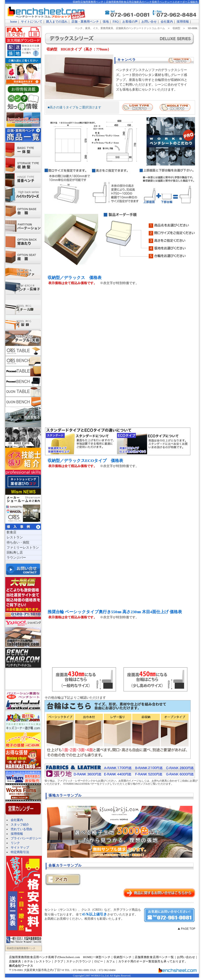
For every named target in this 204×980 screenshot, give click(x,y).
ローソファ (23, 272)
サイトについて (32, 22)
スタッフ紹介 (20, 825)
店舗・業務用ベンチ (85, 22)
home (14, 22)
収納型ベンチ (123, 957)
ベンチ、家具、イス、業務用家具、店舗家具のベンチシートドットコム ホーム (120, 28)
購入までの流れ (57, 22)
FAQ (116, 22)
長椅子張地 (23, 119)
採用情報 (183, 22)
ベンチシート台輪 (23, 211)
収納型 (176, 28)
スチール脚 (23, 308)
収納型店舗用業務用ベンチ (23, 165)
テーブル (23, 338)
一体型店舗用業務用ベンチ (23, 150)
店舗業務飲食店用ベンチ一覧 (154, 957)
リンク (15, 843)
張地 (106, 22)
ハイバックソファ (23, 196)
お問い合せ (149, 22)
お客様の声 (130, 22)
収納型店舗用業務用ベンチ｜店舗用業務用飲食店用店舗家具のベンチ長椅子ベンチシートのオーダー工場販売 (135, 2)
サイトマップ (20, 847)
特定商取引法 (20, 852)
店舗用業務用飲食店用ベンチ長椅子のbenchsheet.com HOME (50, 957)
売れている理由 (21, 829)
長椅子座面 (23, 257)
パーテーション (23, 226)
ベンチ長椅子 (23, 287)
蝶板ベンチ (23, 180)
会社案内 (167, 22)
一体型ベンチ (102, 957)
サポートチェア (24, 297)
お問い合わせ (186, 957)
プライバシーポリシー (26, 838)
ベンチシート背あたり (23, 241)
